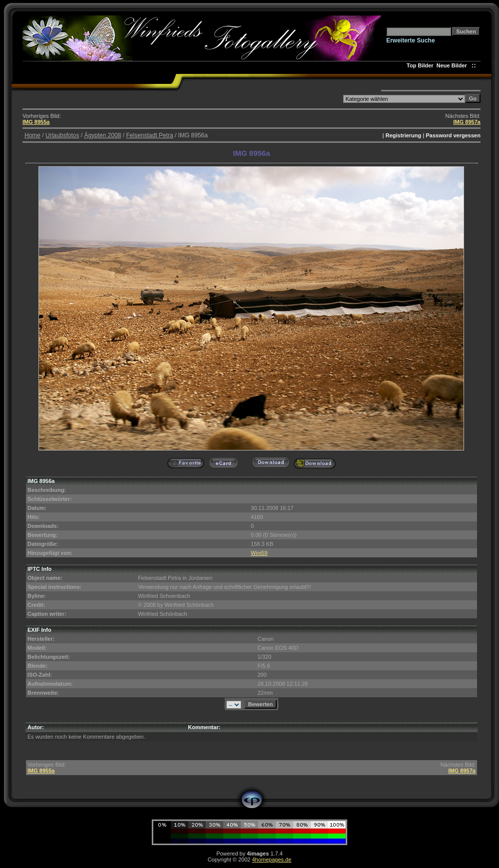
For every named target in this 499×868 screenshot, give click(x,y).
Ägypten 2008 (102, 135)
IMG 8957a (467, 122)
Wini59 (259, 553)
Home (32, 135)
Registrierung (404, 135)
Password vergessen (453, 135)
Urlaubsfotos (62, 135)
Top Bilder (420, 65)
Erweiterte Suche (410, 40)
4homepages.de (271, 860)
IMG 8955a (36, 122)
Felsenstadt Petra (150, 135)
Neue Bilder (453, 65)
